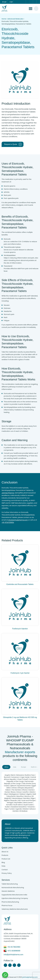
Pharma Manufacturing (10, 902)
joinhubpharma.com (30, 977)
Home (4, 19)
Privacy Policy (7, 873)
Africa (6, 767)
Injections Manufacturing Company (15, 898)
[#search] (36, 9)
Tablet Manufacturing (10, 884)
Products (5, 855)
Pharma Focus (7, 906)
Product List (6, 859)
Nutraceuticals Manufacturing (13, 888)
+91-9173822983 (14, 947)
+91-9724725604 (8, 522)
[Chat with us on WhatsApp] (5, 975)
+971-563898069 (14, 951)
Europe (24, 767)
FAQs (3, 866)
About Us (5, 852)
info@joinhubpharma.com (18, 520)
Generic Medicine (8, 891)
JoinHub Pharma (8, 493)
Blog (3, 862)
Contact (5, 870)
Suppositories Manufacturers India (14, 895)
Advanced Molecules (15, 19)
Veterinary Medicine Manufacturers (15, 909)
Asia (15, 767)
